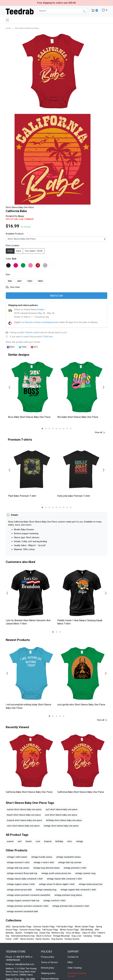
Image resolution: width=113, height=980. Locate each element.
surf (20, 841)
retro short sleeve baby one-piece (23, 826)
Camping (88, 936)
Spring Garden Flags (22, 927)
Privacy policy (48, 957)
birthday (59, 841)
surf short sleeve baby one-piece (62, 809)
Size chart (15, 287)
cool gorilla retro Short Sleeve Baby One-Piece (81, 705)
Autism (19, 933)
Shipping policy (48, 973)
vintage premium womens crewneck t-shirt (28, 906)
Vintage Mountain (61, 936)
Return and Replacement (47, 322)
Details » (41, 309)
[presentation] (11, 387)
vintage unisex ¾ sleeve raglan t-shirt (57, 884)
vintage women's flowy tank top (22, 873)
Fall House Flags (50, 930)
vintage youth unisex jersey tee (56, 873)
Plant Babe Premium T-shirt (22, 496)
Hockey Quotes (72, 939)
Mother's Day (58, 933)
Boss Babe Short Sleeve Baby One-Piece (29, 417)
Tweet (23, 347)
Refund (28, 322)
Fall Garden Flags (65, 927)
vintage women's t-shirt (18, 862)
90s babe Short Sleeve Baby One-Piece (78, 417)
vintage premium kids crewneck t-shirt (71, 906)
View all (100, 432)
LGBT (16, 939)
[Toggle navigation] (7, 20)
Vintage (97, 936)
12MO (30, 281)
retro (70, 841)
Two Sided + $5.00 (34, 251)
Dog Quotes (57, 939)
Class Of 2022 (89, 933)
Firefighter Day (31, 933)
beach (29, 841)
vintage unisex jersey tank (19, 890)
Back (19, 251)
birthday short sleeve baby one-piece (64, 820)
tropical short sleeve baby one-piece (24, 820)
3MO (10, 281)
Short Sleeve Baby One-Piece (27, 28)
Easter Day (45, 933)
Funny (9, 939)
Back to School (44, 936)
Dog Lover (77, 936)
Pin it (34, 347)
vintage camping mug (46, 890)
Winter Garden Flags (84, 927)
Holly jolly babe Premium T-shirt (74, 496)
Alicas (21, 216)
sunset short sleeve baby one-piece (24, 809)
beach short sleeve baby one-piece (24, 815)
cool (38, 841)
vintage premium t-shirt (75, 868)
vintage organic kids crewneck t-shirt (78, 890)
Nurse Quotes (27, 939)
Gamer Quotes (43, 939)
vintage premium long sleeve (68, 895)
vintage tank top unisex (18, 868)
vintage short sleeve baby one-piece (61, 826)
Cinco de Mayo (73, 933)
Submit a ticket (33, 333)
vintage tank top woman (70, 862)
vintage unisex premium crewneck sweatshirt (29, 895)
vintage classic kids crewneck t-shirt (64, 879)
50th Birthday (87, 930)
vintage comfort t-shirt (54, 901)
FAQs (70, 962)
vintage (80, 841)
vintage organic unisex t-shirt (21, 884)
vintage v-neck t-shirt (44, 862)
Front (10, 251)
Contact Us (73, 957)
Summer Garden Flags (44, 927)
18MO (40, 281)
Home (9, 28)
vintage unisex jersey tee (91, 884)
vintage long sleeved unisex (46, 868)
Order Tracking (75, 968)
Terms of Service (49, 962)
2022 (8, 927)
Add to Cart (56, 296)
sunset (10, 841)
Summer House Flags (30, 930)
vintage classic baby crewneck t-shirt (25, 879)
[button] (42, 429)
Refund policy (48, 968)
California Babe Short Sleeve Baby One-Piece (29, 792)
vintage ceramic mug (85, 873)
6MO (19, 281)
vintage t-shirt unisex (17, 857)
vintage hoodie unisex (42, 857)
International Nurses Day (23, 936)
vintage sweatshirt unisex (68, 857)
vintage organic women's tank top (23, 901)
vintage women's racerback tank (22, 911)
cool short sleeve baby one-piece (61, 815)
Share (11, 347)
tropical (48, 841)
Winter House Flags (69, 930)
